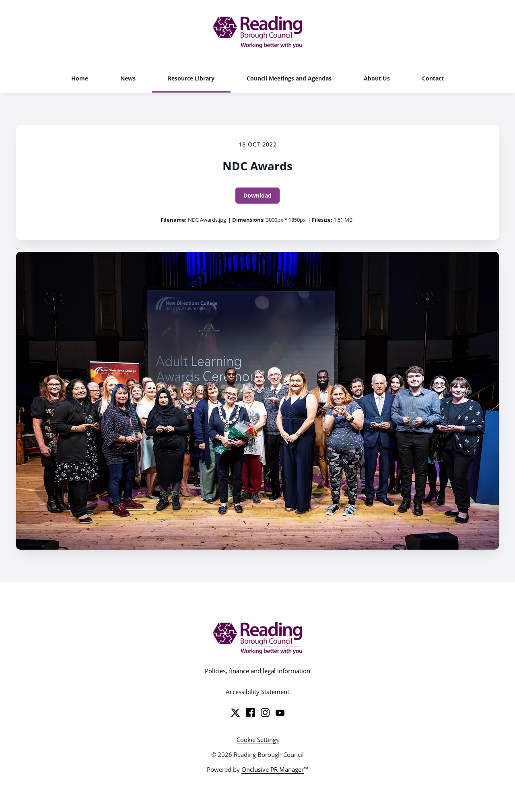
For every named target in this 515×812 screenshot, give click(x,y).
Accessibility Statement (257, 692)
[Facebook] (250, 713)
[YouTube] (280, 713)
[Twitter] (235, 713)
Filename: (174, 220)
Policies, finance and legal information (257, 671)
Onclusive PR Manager (273, 769)
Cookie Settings (258, 740)
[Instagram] (265, 713)
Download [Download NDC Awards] (257, 195)
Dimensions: (248, 220)
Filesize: (322, 220)
